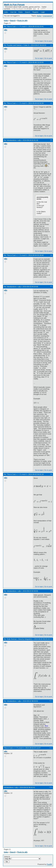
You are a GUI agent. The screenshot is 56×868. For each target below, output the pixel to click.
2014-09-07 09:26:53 (39, 45)
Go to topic (39, 41)
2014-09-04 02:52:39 (36, 103)
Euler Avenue (12, 639)
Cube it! (26, 45)
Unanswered (47, 16)
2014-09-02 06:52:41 (27, 787)
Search (28, 12)
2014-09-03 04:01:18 (36, 474)
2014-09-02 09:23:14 (42, 639)
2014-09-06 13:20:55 (36, 62)
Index (6, 12)
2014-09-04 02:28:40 (36, 255)
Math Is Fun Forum (14, 5)
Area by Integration (25, 639)
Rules (21, 12)
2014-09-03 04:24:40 (30, 287)
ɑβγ (19, 140)
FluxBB (49, 864)
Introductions (12, 140)
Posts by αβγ (22, 21)
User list (13, 12)
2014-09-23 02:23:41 (36, 26)
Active (39, 16)
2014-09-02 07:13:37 (33, 748)
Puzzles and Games (14, 45)
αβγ (6, 30)
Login (43, 12)
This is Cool (11, 26)
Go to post (48, 41)
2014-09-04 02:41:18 (30, 140)
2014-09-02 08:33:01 (30, 701)
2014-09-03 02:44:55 (30, 591)
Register (35, 12)
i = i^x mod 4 (22, 26)
